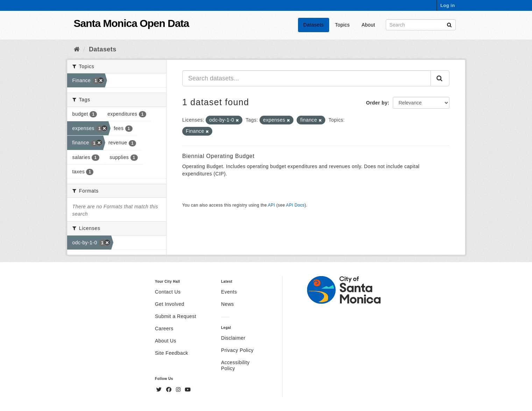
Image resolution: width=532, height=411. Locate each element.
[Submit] (449, 24)
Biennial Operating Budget (218, 156)
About (368, 25)
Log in (448, 5)
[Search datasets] (421, 25)
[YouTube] (188, 390)
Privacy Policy (237, 350)
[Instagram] (179, 390)
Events (229, 292)
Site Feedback (172, 353)
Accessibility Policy (235, 365)
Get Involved (170, 304)
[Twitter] (160, 390)
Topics (342, 25)
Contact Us (168, 292)
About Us (166, 341)
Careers (164, 329)
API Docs (295, 205)
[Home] (77, 49)
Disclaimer (233, 338)
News (228, 304)
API (271, 205)
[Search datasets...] (307, 78)
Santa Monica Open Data (132, 23)
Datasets (314, 25)
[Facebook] (170, 390)
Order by (377, 103)
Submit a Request (176, 316)
